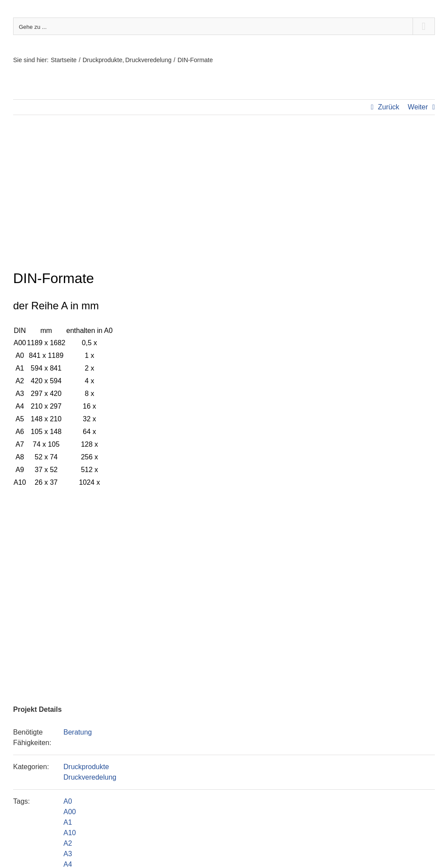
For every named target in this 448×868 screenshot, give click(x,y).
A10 (70, 833)
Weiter (418, 107)
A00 (70, 812)
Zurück (389, 107)
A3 (68, 854)
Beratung (78, 732)
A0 (68, 801)
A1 (68, 822)
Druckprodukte (86, 767)
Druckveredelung (90, 777)
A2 (68, 843)
